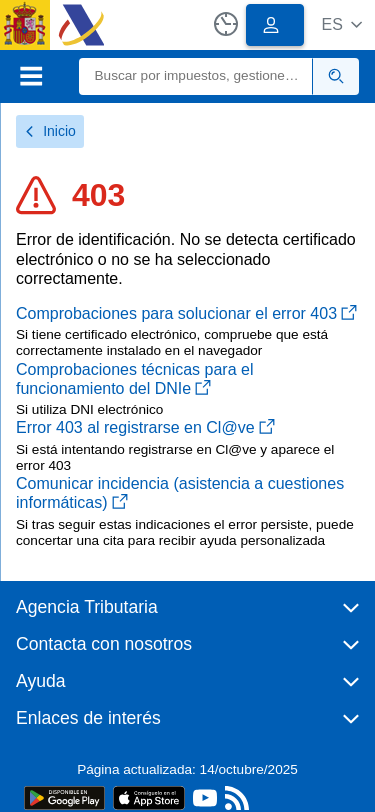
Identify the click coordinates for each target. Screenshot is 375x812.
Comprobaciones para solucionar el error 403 (186, 313)
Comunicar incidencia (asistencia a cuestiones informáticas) (180, 493)
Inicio (50, 131)
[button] (341, 24)
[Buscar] (196, 76)
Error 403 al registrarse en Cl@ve (145, 427)
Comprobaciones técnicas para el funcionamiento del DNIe (134, 379)
